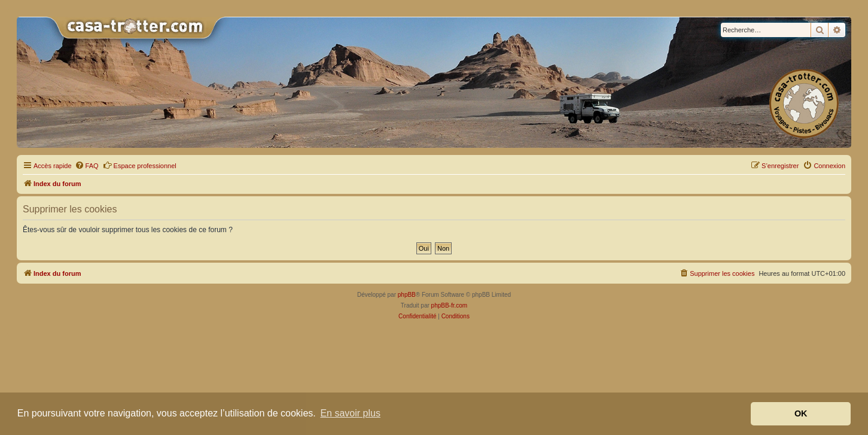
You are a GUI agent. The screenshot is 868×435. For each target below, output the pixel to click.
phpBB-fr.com (450, 305)
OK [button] (801, 413)
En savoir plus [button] (350, 413)
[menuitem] (87, 166)
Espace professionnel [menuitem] (140, 165)
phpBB (407, 295)
